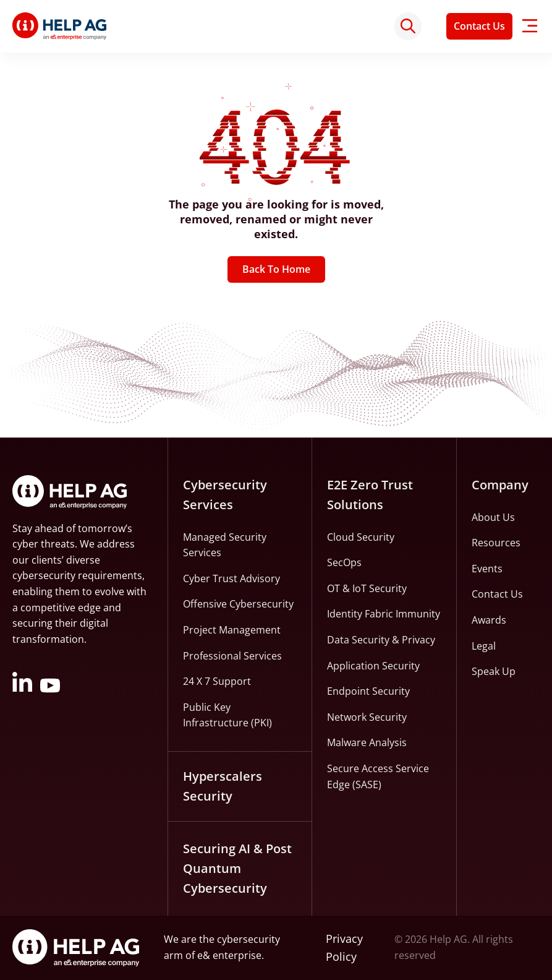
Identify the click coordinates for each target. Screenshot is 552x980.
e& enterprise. (231, 955)
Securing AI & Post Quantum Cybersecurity (237, 868)
